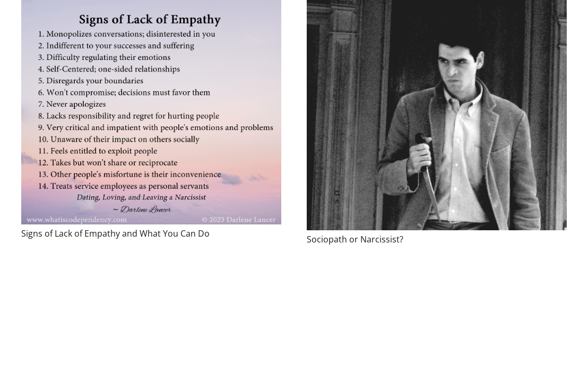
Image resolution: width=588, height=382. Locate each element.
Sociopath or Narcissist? (355, 239)
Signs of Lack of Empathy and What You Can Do (115, 233)
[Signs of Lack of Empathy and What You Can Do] (151, 112)
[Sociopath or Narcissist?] (437, 115)
